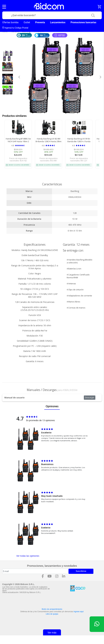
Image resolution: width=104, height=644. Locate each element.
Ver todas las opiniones (28, 556)
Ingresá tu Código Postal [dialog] (15, 28)
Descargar (90, 398)
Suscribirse (81, 571)
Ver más (52, 633)
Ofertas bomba (10, 22)
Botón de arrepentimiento (52, 609)
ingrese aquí (79, 612)
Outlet (27, 22)
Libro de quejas (52, 614)
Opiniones (52, 406)
